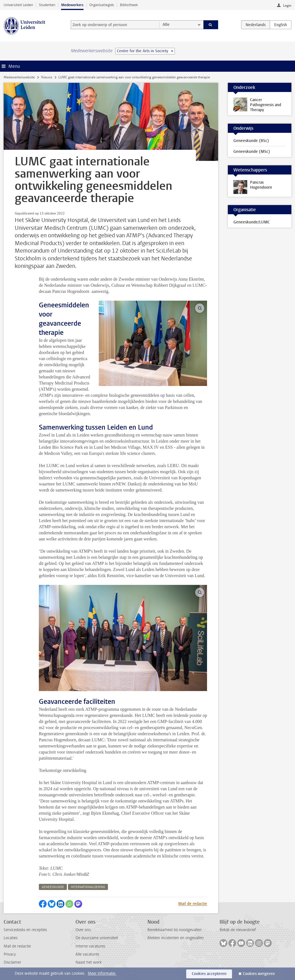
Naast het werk (89, 962)
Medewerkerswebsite (19, 77)
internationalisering (88, 887)
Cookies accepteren (209, 974)
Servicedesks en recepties (25, 930)
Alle (166, 25)
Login (287, 6)
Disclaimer (12, 962)
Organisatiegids (102, 5)
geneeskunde (53, 887)
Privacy (10, 954)
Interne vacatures (90, 946)
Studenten (47, 5)
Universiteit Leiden (18, 5)
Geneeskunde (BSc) (251, 141)
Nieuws (47, 77)
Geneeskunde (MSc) (252, 152)
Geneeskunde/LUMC (252, 222)
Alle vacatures (87, 954)
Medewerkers (72, 5)
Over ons (83, 930)
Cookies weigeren (259, 974)
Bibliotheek (129, 5)
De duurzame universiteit (97, 938)
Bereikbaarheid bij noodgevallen (174, 930)
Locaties (11, 938)
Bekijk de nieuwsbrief (238, 930)
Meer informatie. (102, 973)
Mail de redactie (193, 904)
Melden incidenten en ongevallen (176, 938)
